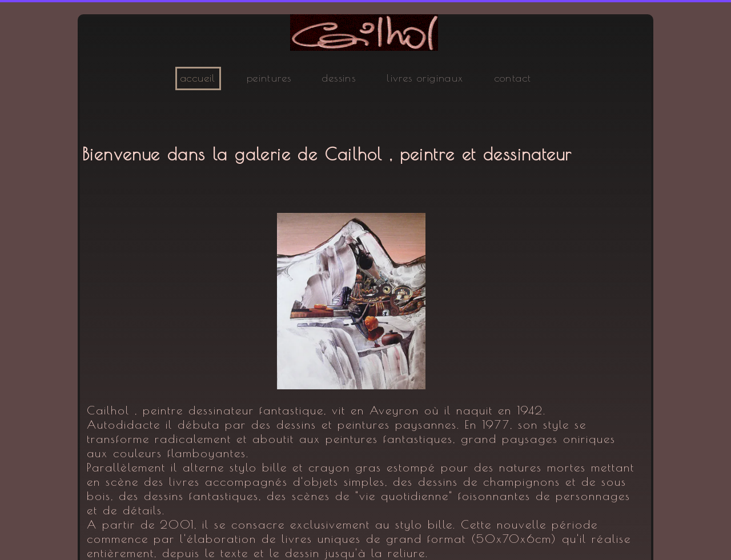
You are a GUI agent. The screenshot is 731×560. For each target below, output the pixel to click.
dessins (339, 78)
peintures (269, 78)
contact (513, 78)
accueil (198, 78)
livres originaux (425, 78)
